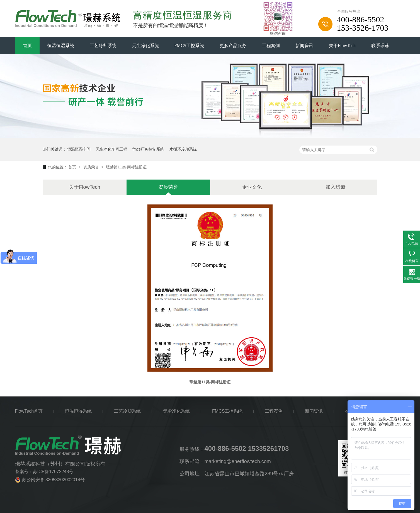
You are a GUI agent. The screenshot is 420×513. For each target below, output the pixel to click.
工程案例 (271, 46)
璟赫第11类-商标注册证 (126, 167)
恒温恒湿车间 (79, 149)
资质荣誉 (92, 167)
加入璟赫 (336, 187)
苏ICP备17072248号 (53, 472)
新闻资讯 (304, 46)
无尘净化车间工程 (111, 149)
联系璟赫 (380, 46)
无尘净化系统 (145, 46)
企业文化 (252, 187)
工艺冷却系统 (103, 46)
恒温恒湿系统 (61, 46)
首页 (27, 46)
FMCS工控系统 (189, 46)
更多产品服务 (233, 46)
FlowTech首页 (29, 411)
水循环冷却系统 (183, 149)
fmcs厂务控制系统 (148, 149)
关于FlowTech (342, 46)
